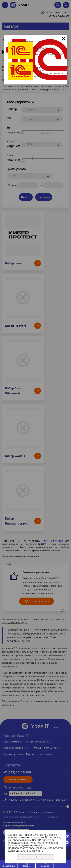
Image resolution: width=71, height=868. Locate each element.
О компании (9, 866)
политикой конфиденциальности (35, 849)
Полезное (44, 866)
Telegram (67, 836)
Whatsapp (67, 842)
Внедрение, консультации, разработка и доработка (47, 68)
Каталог (27, 866)
